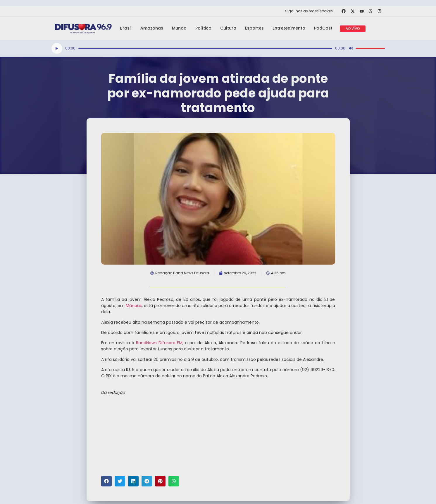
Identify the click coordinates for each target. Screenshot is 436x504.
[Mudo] (351, 48)
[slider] (205, 48)
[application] (218, 48)
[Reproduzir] (57, 48)
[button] (106, 481)
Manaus (134, 306)
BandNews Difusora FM (159, 343)
